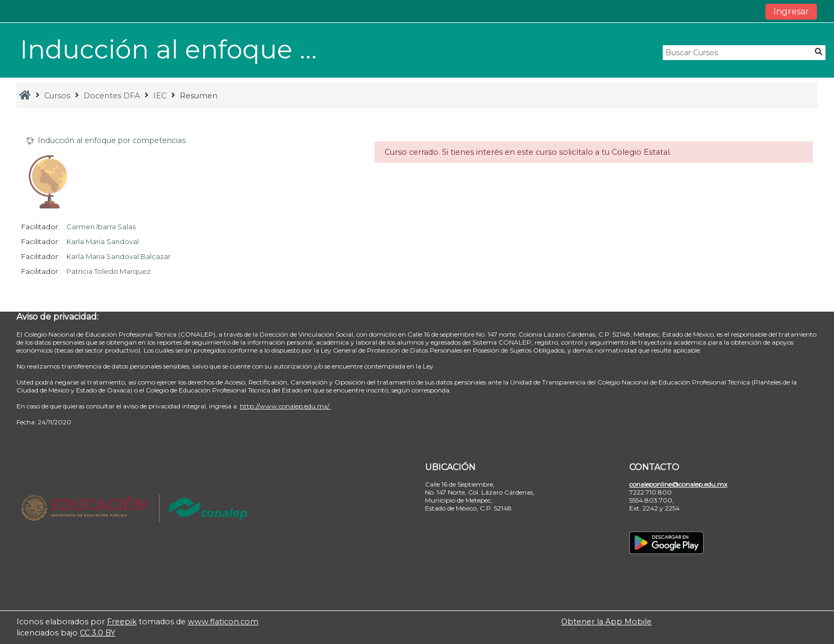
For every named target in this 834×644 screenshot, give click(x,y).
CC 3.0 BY (98, 633)
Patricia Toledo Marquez (109, 271)
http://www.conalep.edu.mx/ (285, 406)
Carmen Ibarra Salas (101, 227)
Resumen (199, 96)
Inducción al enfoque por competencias (112, 141)
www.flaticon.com (223, 622)
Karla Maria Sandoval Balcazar (119, 256)
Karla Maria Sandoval (103, 241)
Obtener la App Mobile (606, 622)
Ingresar (791, 11)
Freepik (122, 622)
